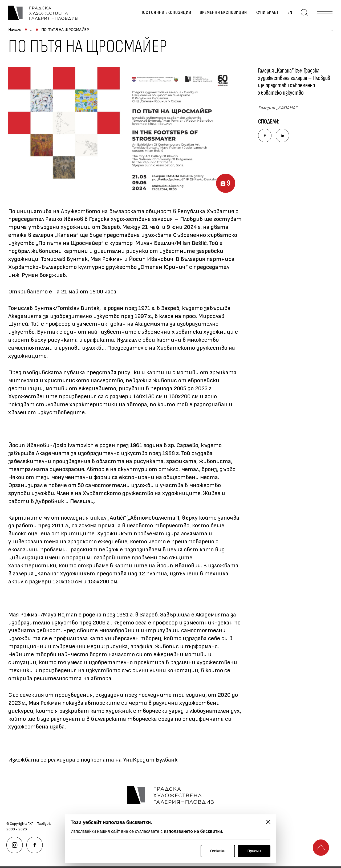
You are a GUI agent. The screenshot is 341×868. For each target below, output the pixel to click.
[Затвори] (268, 822)
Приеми (254, 851)
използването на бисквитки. (194, 831)
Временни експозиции (224, 14)
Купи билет (268, 14)
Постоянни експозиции (167, 14)
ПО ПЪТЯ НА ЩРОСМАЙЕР (139, 32)
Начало (15, 32)
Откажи (218, 851)
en (291, 14)
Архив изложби (92, 32)
